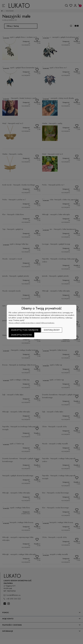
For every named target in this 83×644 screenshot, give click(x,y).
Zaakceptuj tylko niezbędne (25, 330)
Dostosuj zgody (52, 330)
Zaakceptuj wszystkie (21, 335)
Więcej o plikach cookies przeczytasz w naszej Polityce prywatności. (32, 323)
